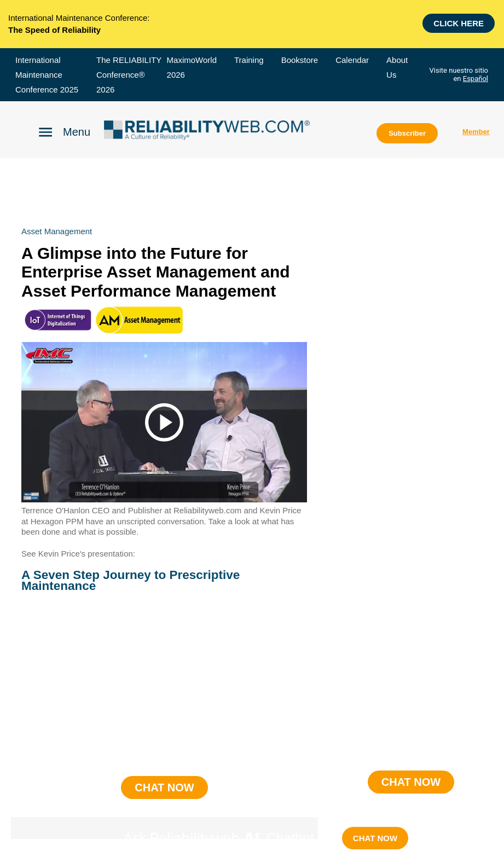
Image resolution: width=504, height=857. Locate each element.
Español (476, 79)
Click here (459, 23)
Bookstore (300, 60)
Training (249, 60)
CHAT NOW (375, 838)
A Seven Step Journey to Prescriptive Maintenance (131, 580)
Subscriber (407, 133)
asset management (57, 231)
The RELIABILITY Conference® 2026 (129, 75)
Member (476, 132)
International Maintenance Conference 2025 (47, 75)
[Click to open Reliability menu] (64, 131)
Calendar (352, 60)
